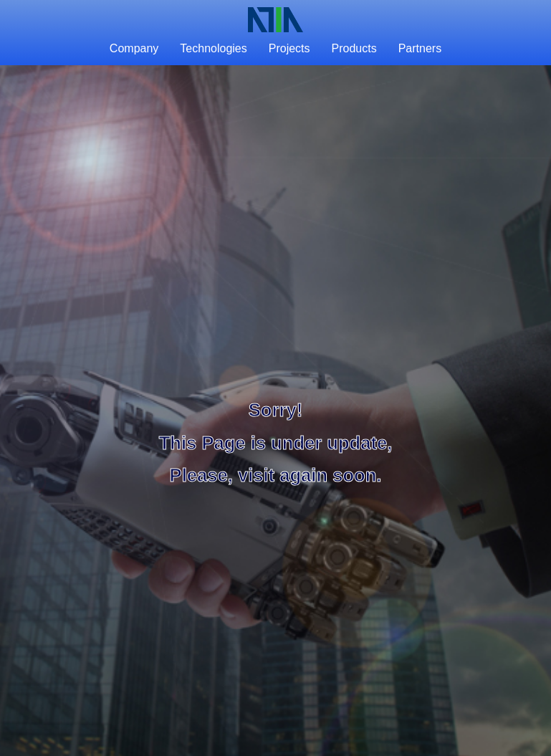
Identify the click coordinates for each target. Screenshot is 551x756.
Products (354, 48)
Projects (289, 48)
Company (134, 48)
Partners (420, 48)
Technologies (213, 48)
